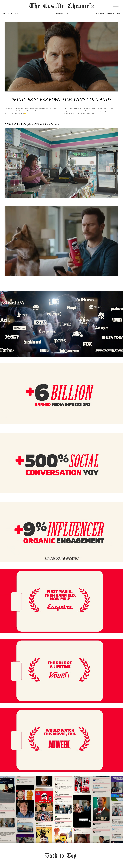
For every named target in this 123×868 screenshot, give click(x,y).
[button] (116, 6)
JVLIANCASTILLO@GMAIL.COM (106, 14)
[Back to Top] (61, 856)
